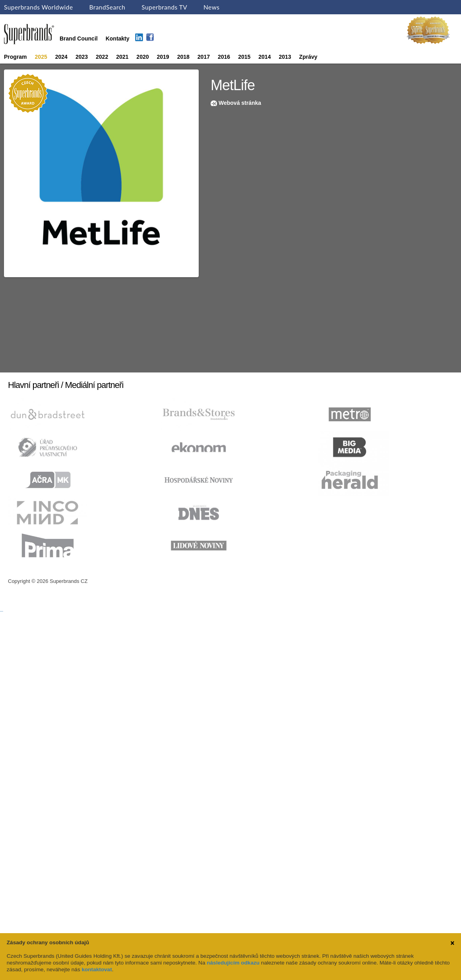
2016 (224, 57)
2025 (41, 57)
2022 (102, 57)
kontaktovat (97, 969)
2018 (183, 57)
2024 (61, 57)
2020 (142, 57)
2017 (204, 57)
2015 (244, 57)
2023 (82, 57)
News (211, 7)
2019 (163, 57)
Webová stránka (240, 103)
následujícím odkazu (233, 963)
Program (15, 57)
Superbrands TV (164, 7)
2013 (285, 57)
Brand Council (79, 39)
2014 (264, 57)
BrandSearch (107, 7)
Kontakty (118, 39)
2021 (122, 57)
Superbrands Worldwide (39, 7)
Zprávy (308, 57)
